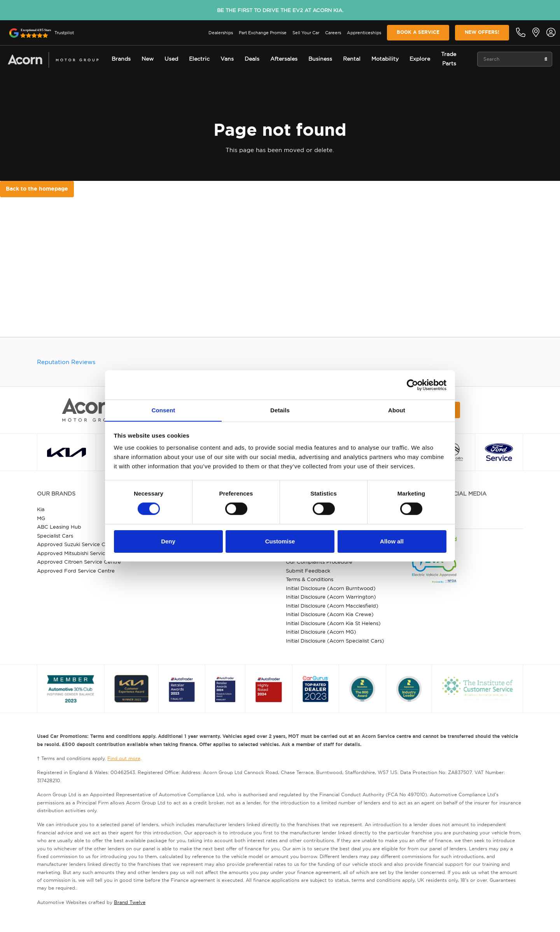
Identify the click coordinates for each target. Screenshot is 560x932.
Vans (227, 59)
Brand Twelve (130, 902)
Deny (168, 541)
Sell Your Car (306, 33)
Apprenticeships (364, 33)
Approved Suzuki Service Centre (78, 544)
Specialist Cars (55, 536)
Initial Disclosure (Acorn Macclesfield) (332, 606)
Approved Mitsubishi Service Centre (82, 553)
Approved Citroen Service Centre (79, 562)
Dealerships (221, 33)
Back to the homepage (37, 189)
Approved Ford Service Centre (76, 571)
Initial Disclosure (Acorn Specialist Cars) (335, 641)
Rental (352, 59)
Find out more (124, 758)
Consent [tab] (164, 410)
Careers (333, 33)
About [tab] (397, 410)
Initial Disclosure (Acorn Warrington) (331, 597)
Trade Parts (449, 59)
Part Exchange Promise (263, 33)
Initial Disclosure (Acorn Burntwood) (331, 588)
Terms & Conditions (310, 579)
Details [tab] (280, 410)
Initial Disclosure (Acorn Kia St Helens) (333, 623)
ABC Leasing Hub (59, 527)
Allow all (392, 541)
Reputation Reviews (66, 362)
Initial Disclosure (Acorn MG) (321, 632)
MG (41, 518)
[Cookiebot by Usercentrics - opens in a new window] (412, 385)
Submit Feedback (308, 571)
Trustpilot (64, 33)
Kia (41, 509)
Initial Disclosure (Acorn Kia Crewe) (330, 614)
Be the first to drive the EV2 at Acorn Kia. (280, 10)
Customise (280, 541)
